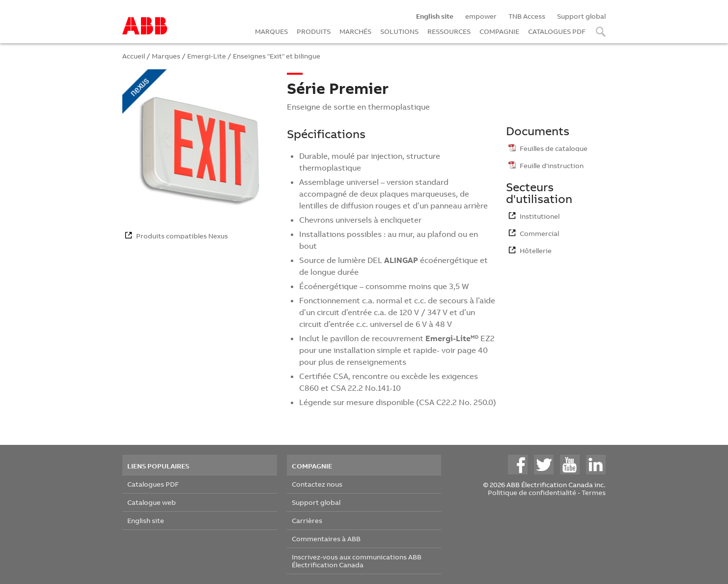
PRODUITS (314, 31)
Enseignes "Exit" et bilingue (277, 56)
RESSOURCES (449, 31)
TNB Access (527, 16)
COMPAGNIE (499, 31)
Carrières (307, 520)
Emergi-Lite (207, 56)
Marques (166, 56)
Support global (581, 16)
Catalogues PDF (153, 484)
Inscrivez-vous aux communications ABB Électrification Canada (357, 561)
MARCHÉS (355, 31)
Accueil (134, 56)
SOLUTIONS (399, 31)
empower (481, 16)
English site (146, 520)
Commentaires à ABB (326, 539)
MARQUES (271, 31)
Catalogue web (152, 502)
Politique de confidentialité (532, 492)
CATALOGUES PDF (557, 31)
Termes (594, 492)
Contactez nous (317, 484)
